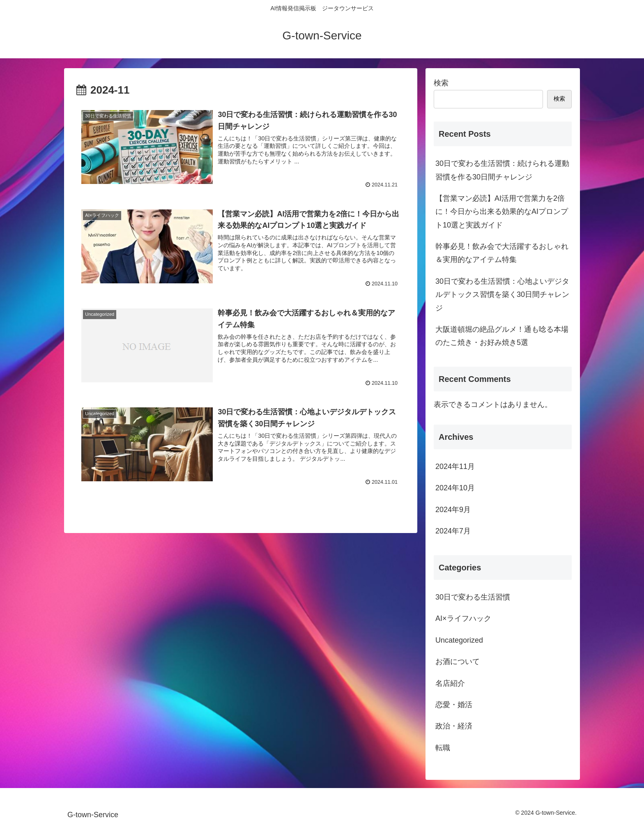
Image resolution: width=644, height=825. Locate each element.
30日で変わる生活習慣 (473, 597)
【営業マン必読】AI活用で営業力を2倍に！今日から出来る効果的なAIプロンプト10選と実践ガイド (502, 212)
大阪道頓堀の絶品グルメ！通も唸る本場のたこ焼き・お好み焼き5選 (502, 336)
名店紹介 (450, 683)
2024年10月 (455, 488)
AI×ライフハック (463, 618)
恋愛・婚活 (454, 705)
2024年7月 (453, 531)
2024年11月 (455, 467)
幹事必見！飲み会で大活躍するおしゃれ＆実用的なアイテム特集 (502, 253)
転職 (443, 748)
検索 (441, 83)
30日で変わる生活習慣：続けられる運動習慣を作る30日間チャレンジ (502, 170)
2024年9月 (453, 510)
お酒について (458, 662)
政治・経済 (454, 726)
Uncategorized (459, 640)
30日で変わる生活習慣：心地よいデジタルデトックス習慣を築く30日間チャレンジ (502, 295)
